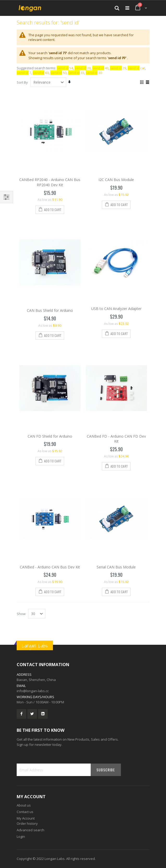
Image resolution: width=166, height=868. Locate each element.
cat (136, 68)
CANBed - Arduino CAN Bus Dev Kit (50, 567)
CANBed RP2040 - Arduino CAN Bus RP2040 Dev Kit (50, 182)
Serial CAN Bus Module (116, 567)
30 (94, 73)
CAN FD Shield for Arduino (50, 436)
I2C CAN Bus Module (116, 180)
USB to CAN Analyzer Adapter (116, 309)
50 (58, 73)
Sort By (22, 82)
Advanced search (30, 830)
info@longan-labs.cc (33, 691)
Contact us (25, 812)
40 (100, 68)
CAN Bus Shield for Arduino (50, 310)
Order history (27, 823)
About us (24, 805)
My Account (26, 818)
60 (41, 73)
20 (83, 68)
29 (118, 68)
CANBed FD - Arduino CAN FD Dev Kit (116, 439)
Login (21, 836)
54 (65, 68)
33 (76, 73)
